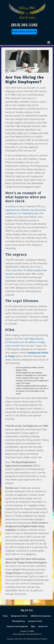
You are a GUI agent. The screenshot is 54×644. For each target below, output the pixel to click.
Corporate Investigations (17, 626)
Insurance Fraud (35, 621)
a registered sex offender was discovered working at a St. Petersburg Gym (26, 210)
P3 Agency (44, 639)
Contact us (43, 626)
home (5, 616)
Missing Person (19, 621)
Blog (33, 626)
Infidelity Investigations (41, 616)
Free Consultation (24, 32)
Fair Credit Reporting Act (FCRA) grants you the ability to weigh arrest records (25, 342)
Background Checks (19, 616)
